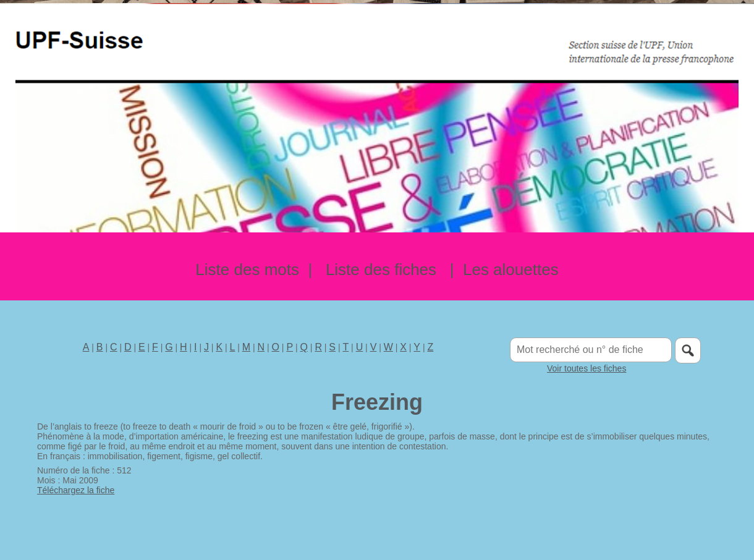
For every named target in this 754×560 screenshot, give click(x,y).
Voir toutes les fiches (587, 368)
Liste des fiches (381, 269)
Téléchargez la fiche (76, 490)
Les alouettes (511, 269)
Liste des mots (247, 269)
